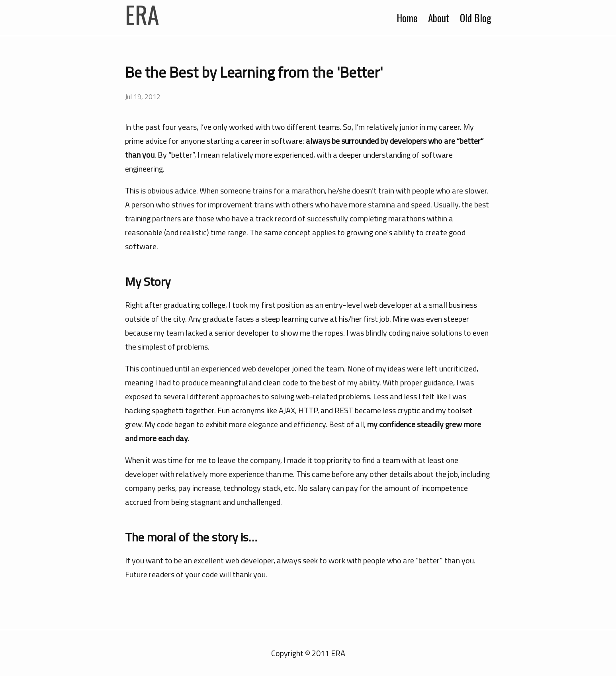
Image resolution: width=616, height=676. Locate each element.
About (439, 18)
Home (408, 18)
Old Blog (476, 18)
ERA (142, 14)
